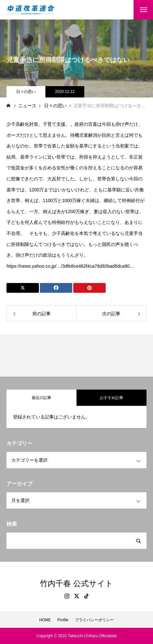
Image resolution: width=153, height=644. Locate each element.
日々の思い (26, 92)
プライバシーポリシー (94, 620)
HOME (45, 620)
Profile (63, 620)
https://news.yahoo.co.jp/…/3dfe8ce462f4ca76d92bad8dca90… (70, 266)
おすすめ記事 (112, 398)
